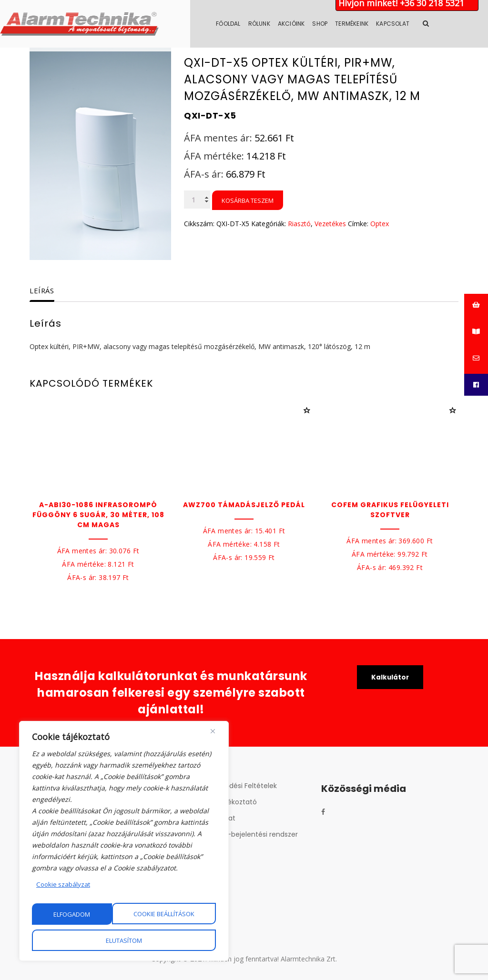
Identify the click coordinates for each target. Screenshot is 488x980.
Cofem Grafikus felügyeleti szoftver (390, 510)
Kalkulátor (390, 678)
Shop (349, 24)
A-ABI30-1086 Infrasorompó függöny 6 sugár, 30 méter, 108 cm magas (98, 515)
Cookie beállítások (84, 914)
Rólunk (289, 24)
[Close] (213, 732)
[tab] (50, 291)
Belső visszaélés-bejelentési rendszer (237, 834)
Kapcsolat (422, 24)
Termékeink (381, 24)
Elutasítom (176, 914)
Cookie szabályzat (64, 885)
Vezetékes (330, 224)
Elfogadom (124, 940)
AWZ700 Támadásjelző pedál (244, 505)
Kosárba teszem (248, 200)
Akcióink (321, 24)
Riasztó (299, 224)
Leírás (43, 290)
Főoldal (258, 24)
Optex (380, 224)
